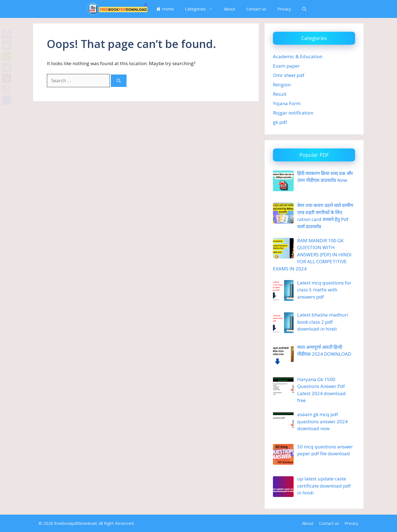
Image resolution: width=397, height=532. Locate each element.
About (230, 9)
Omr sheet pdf (289, 75)
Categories (202, 9)
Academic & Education (298, 56)
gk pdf (280, 122)
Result (280, 94)
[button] (304, 9)
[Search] (119, 81)
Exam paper (286, 66)
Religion (282, 85)
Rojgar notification (293, 113)
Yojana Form (287, 103)
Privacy (284, 9)
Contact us (256, 9)
